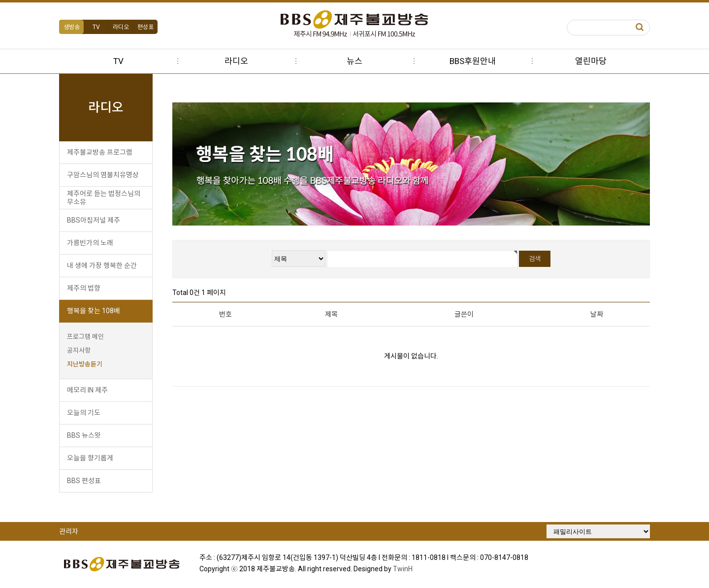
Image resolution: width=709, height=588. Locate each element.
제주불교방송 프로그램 (100, 152)
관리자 (69, 531)
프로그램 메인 (85, 337)
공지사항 (79, 350)
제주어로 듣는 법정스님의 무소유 (104, 198)
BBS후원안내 (473, 61)
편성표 (145, 27)
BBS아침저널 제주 (94, 220)
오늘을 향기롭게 (90, 458)
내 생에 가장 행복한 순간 (102, 265)
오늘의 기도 (84, 413)
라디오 (121, 27)
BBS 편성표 (84, 481)
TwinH (403, 569)
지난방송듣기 (85, 364)
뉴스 (354, 61)
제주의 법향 (84, 288)
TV (96, 27)
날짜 (597, 314)
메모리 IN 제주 (87, 390)
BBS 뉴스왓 (84, 435)
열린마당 (591, 61)
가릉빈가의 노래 (90, 243)
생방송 (72, 27)
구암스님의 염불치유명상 (103, 175)
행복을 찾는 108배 (94, 311)
